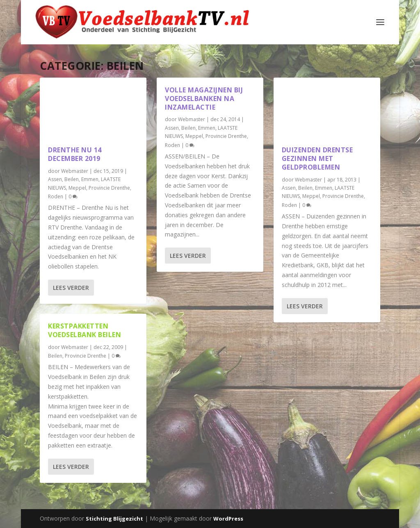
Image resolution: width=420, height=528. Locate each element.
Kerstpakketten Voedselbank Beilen (84, 330)
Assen (55, 179)
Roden (56, 196)
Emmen (90, 179)
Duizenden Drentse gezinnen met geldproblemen (317, 158)
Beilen (72, 179)
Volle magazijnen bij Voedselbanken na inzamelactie (204, 99)
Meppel (77, 188)
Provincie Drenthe (109, 188)
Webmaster (75, 171)
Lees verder (71, 288)
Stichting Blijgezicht (114, 519)
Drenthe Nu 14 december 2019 (75, 154)
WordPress (228, 519)
